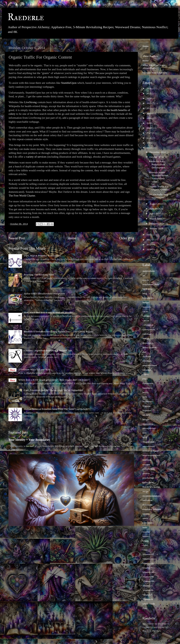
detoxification (150, 347)
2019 (149, 123)
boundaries (148, 298)
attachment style (151, 284)
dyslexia (147, 356)
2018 (149, 128)
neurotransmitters (151, 455)
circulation (148, 325)
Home (72, 238)
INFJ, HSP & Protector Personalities (42, 256)
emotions (147, 361)
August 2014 (156, 204)
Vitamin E (148, 595)
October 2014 (157, 157)
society (146, 514)
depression (148, 343)
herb (145, 397)
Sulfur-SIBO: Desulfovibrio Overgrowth (44, 294)
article (146, 280)
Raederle (26, 17)
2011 (149, 245)
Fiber (145, 379)
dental (146, 338)
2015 (149, 143)
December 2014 (158, 152)
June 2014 (155, 209)
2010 (149, 249)
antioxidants (149, 271)
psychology (148, 478)
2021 (149, 113)
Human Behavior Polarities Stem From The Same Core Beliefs (56, 409)
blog (145, 293)
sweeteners (148, 523)
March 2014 (156, 219)
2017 (149, 133)
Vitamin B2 (148, 563)
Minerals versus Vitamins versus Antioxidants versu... (158, 177)
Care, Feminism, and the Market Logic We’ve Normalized (53, 390)
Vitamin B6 (148, 577)
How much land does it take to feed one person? (48, 313)
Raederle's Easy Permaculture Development (157, 164)
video (145, 545)
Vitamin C (148, 586)
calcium (147, 316)
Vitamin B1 (148, 554)
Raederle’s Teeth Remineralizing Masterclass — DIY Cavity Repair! (59, 331)
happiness (147, 388)
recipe (146, 491)
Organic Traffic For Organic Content (159, 188)
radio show (148, 482)
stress (145, 518)
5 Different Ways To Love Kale (34, 369)
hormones (147, 401)
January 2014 (157, 228)
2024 (149, 98)
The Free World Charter (22, 196)
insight (146, 419)
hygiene (147, 406)
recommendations (151, 496)
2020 (149, 118)
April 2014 (155, 214)
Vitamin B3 (148, 568)
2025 (149, 93)
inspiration (148, 424)
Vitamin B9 (148, 581)
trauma (146, 532)
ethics (145, 374)
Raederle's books (151, 487)
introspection (149, 428)
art (144, 276)
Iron (145, 433)
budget (146, 302)
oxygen (146, 464)
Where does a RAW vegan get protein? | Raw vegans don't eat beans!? (54, 380)
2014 (149, 148)
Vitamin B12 (149, 559)
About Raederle (150, 56)
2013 (149, 235)
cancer (146, 320)
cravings (147, 334)
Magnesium (148, 442)
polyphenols (149, 469)
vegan (145, 541)
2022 (149, 108)
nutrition (147, 460)
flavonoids (148, 383)
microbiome (149, 446)
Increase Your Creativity (155, 73)
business (147, 307)
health (146, 392)
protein (146, 473)
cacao (145, 311)
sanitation (147, 500)
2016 (149, 138)
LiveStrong (30, 102)
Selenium (147, 505)
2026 (149, 88)
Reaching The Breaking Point (39, 275)
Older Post (127, 238)
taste (145, 527)
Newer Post (17, 238)
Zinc (145, 608)
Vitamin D (148, 590)
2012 (149, 240)
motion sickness (151, 451)
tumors (146, 536)
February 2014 (157, 223)
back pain (147, 289)
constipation (149, 329)
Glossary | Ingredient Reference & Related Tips (48, 350)
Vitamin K (148, 599)
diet (144, 352)
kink (145, 437)
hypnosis (147, 410)
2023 (149, 103)
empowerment (150, 365)
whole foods (149, 604)
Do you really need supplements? (159, 196)
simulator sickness (152, 509)
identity (146, 415)
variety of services (36, 157)
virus (145, 550)
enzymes (147, 370)
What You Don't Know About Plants (154, 67)
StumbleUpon (69, 83)
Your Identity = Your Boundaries (29, 440)
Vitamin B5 (148, 572)
